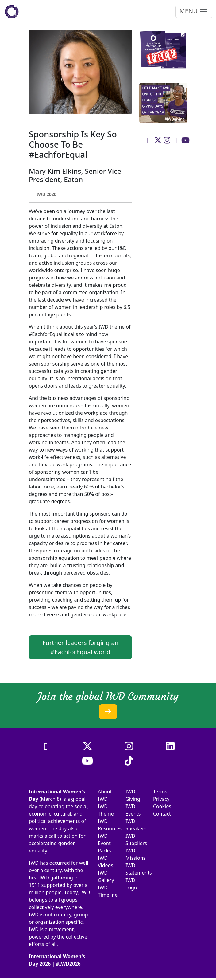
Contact (162, 814)
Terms (160, 792)
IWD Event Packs (104, 843)
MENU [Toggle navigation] (194, 12)
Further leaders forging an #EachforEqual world (80, 647)
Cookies (162, 806)
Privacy (161, 799)
